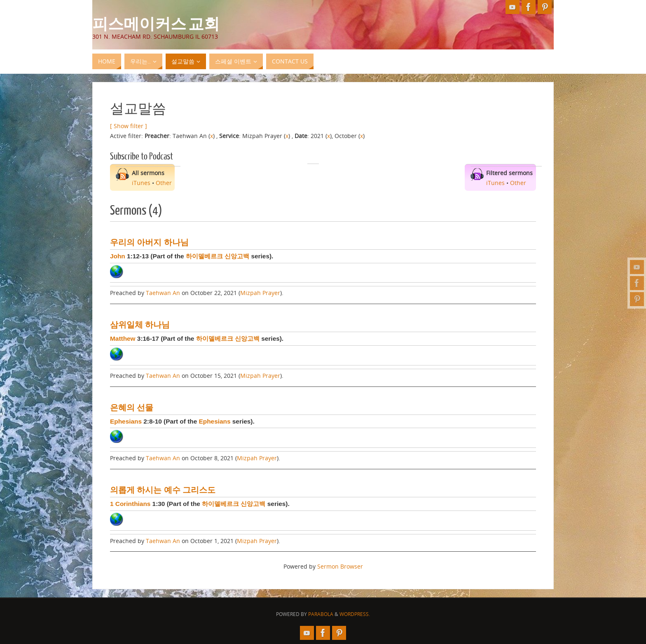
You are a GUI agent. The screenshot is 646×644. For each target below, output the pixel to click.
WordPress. (355, 614)
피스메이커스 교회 (156, 23)
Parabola (321, 614)
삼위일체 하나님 (140, 325)
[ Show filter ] (129, 126)
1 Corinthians (130, 504)
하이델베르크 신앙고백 (218, 256)
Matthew (123, 338)
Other (164, 183)
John (118, 256)
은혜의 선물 (132, 407)
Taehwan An (163, 293)
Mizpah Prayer (260, 293)
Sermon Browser (340, 566)
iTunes (141, 183)
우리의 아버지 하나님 (149, 242)
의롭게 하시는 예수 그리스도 (163, 490)
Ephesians (126, 421)
